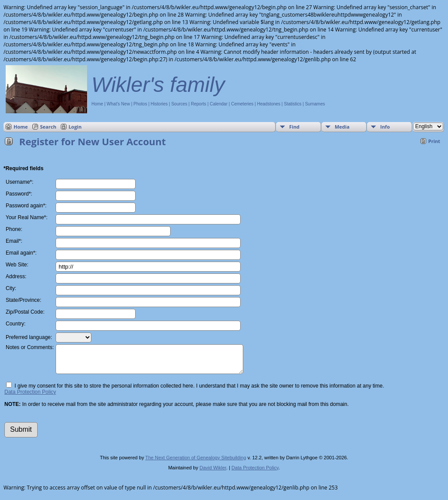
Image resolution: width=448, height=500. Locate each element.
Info (385, 127)
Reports (198, 104)
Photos (140, 104)
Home (97, 104)
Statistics (293, 104)
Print (434, 141)
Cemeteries (242, 104)
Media (342, 127)
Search (48, 127)
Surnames (315, 104)
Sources (179, 104)
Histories (159, 104)
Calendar (219, 104)
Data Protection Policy (30, 397)
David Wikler (213, 473)
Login (75, 127)
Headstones (268, 104)
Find (294, 127)
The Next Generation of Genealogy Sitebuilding (196, 463)
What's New (118, 104)
